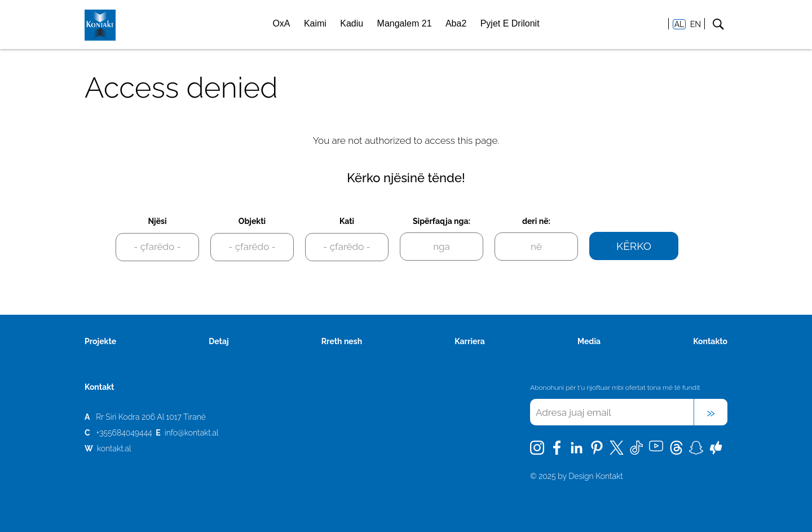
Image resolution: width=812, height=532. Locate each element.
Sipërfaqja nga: (442, 221)
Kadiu (352, 23)
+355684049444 (124, 433)
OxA (281, 23)
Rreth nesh (342, 341)
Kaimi (315, 23)
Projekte (100, 341)
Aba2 (456, 23)
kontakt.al (114, 449)
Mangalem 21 (405, 23)
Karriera (470, 341)
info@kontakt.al (192, 433)
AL (679, 24)
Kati (347, 221)
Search (718, 24)
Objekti (252, 221)
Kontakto (710, 341)
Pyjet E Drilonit (510, 23)
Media (589, 341)
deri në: (536, 221)
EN (696, 24)
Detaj (219, 341)
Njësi (157, 221)
